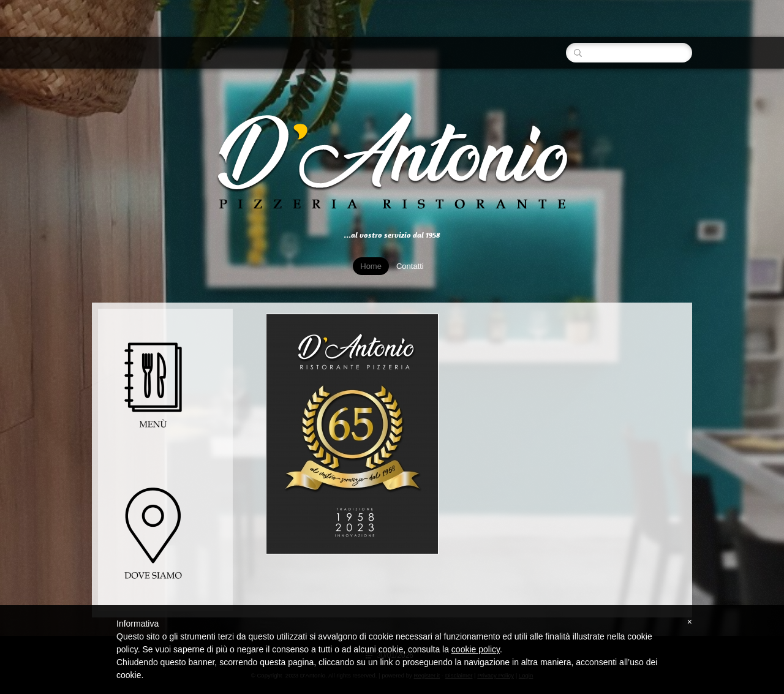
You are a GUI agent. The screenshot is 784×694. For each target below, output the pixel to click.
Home (371, 266)
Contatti (410, 266)
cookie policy (476, 649)
